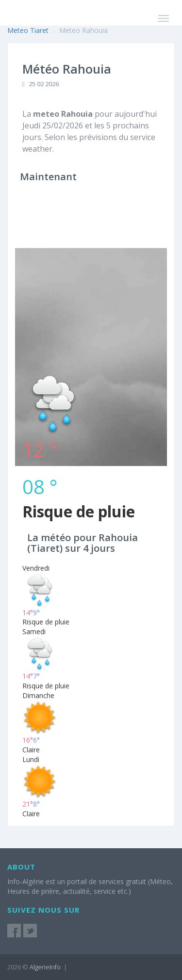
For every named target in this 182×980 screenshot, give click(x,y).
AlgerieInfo (45, 967)
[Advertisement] (91, 283)
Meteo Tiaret (28, 30)
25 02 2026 (44, 84)
